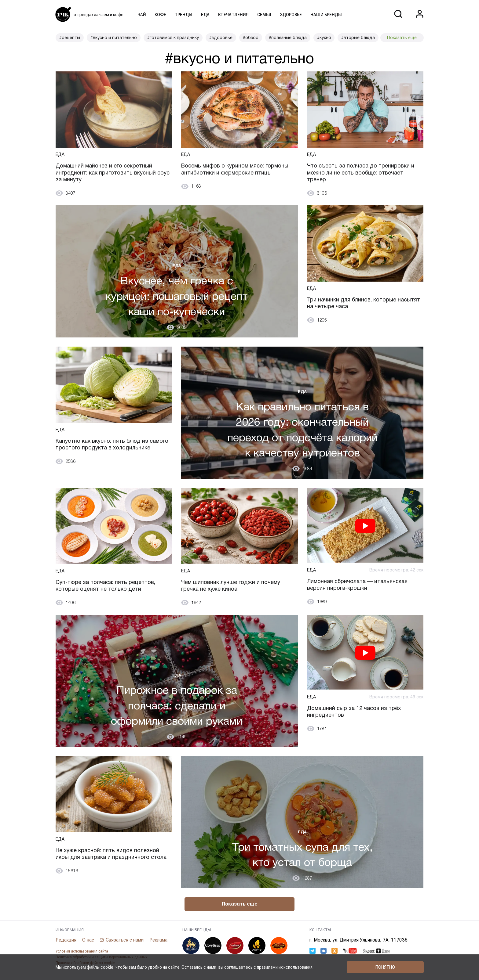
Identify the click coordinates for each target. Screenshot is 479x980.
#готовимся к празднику (173, 38)
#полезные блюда (288, 38)
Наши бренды (326, 15)
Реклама (158, 940)
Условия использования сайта (82, 951)
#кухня (324, 38)
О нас (88, 940)
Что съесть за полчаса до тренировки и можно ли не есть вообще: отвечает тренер (361, 173)
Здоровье (291, 15)
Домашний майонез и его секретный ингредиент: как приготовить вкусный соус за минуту (113, 173)
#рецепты (70, 38)
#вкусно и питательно (114, 38)
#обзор (251, 38)
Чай (142, 15)
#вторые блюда (358, 38)
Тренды (184, 15)
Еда (205, 15)
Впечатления (233, 15)
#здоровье (221, 38)
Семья (264, 15)
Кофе (160, 15)
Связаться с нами (125, 940)
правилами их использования (285, 967)
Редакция (66, 940)
